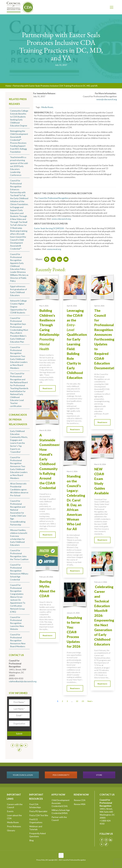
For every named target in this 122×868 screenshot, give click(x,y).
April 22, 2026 (99, 306)
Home (8, 86)
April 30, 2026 (72, 306)
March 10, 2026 (100, 464)
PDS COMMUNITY (61, 775)
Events (10, 811)
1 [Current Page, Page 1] (58, 701)
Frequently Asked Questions (37, 835)
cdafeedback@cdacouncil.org (23, 681)
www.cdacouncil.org (61, 219)
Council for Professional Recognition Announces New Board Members (18, 640)
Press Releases (14, 826)
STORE (99, 775)
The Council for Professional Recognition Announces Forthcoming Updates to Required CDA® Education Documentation (107, 339)
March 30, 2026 (45, 430)
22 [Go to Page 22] (77, 701)
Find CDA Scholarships (35, 806)
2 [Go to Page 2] (62, 701)
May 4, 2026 (44, 306)
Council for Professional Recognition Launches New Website (17, 623)
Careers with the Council (15, 806)
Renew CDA (80, 800)
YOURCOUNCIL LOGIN (23, 775)
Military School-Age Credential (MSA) (61, 812)
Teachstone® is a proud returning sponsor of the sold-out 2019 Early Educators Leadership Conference (19, 166)
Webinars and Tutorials (36, 828)
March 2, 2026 (72, 471)
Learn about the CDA (14, 817)
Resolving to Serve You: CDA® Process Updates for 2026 (74, 632)
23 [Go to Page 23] (83, 701)
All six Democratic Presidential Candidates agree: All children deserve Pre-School (19, 489)
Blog (31, 840)
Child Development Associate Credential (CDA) (61, 803)
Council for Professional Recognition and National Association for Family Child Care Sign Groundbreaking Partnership (18, 513)
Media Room (13, 822)
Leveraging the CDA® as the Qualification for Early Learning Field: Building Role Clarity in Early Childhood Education (77, 344)
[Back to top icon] (61, 855)
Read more (47, 388)
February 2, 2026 (101, 582)
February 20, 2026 (46, 577)
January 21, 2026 (73, 613)
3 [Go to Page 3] (67, 701)
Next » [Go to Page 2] (90, 701)
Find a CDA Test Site (39, 815)
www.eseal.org (54, 249)
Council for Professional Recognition (53, 198)
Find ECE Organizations (36, 821)
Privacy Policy (41, 860)
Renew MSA (80, 804)
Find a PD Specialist (38, 811)
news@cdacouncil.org (107, 99)
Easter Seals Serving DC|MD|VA (49, 228)
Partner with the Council (59, 819)
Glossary (11, 830)
